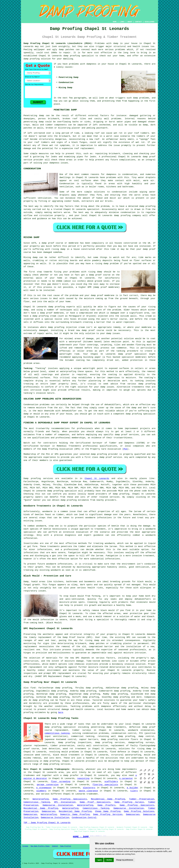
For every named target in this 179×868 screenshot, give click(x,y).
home (118, 769)
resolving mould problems (64, 752)
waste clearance (88, 791)
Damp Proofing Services (108, 814)
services (115, 497)
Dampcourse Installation (58, 805)
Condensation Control (84, 818)
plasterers (89, 788)
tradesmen (29, 775)
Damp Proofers (106, 805)
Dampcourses (49, 811)
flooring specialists (105, 785)
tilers (134, 791)
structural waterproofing (126, 755)
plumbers (41, 791)
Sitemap (25, 846)
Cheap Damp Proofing (108, 811)
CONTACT (138, 22)
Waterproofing (41, 799)
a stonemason (44, 788)
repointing (83, 778)
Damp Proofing (66, 846)
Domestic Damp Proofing (75, 814)
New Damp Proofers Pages (40, 846)
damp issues (107, 387)
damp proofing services (57, 764)
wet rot (54, 145)
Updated (55, 846)
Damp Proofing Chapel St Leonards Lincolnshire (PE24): (58, 43)
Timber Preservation (142, 799)
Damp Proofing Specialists (70, 799)
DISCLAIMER (150, 22)
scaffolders (111, 782)
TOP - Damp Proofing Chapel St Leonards (47, 823)
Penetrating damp (34, 116)
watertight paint (93, 368)
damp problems (141, 98)
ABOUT (130, 22)
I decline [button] (109, 860)
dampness (91, 64)
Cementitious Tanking (37, 802)
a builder (132, 788)
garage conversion (48, 785)
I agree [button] (99, 860)
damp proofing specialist (60, 727)
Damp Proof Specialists (95, 802)
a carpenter (126, 778)
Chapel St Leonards (97, 478)
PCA (125, 449)
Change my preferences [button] (125, 860)
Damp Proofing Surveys (129, 802)
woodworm (47, 511)
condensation (130, 174)
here (61, 712)
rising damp (58, 249)
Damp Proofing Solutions (139, 811)
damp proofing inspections (75, 742)
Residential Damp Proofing (108, 799)
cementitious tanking (57, 733)
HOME (115, 22)
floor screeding (61, 782)
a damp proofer (70, 775)
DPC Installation (65, 802)
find (33, 688)
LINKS (122, 22)
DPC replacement (62, 673)
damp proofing (72, 56)
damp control (146, 736)
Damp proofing (32, 478)
